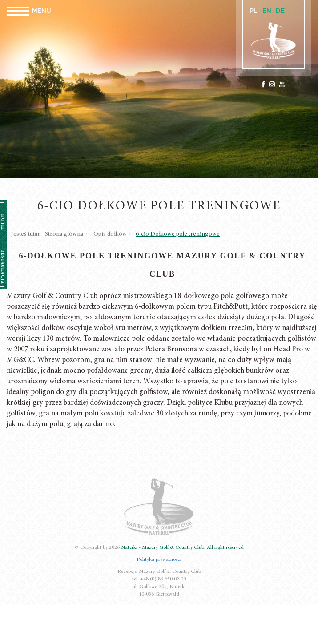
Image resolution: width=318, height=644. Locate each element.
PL (254, 11)
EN (267, 11)
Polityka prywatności (159, 559)
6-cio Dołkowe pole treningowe (178, 234)
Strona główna (64, 234)
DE (280, 11)
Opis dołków (110, 234)
